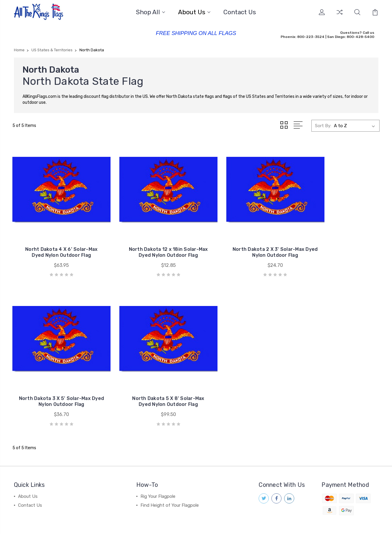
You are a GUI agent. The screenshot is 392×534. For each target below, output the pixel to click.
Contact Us (240, 12)
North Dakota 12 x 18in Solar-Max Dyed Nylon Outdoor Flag (149, 238)
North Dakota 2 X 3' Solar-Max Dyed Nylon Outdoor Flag (243, 238)
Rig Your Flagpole (158, 469)
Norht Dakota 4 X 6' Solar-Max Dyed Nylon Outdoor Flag (55, 238)
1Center (371, 524)
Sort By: (323, 125)
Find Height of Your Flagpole (170, 478)
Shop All (151, 12)
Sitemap (135, 524)
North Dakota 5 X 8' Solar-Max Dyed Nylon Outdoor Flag (55, 374)
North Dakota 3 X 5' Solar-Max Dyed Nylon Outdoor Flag (337, 238)
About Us (194, 12)
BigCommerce (108, 524)
